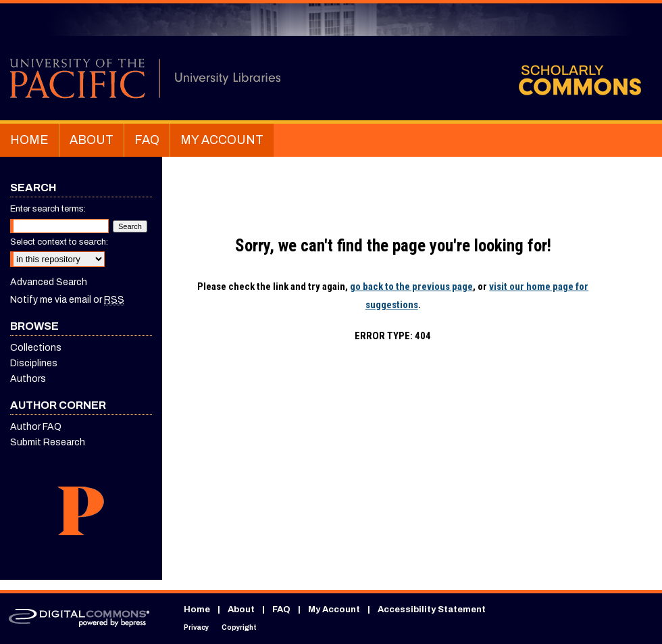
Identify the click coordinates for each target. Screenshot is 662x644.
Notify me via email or (67, 300)
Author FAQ (36, 427)
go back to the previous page (411, 287)
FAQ (281, 610)
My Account (334, 610)
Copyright (239, 627)
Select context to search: (59, 242)
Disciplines (34, 363)
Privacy (196, 627)
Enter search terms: (48, 209)
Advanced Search (49, 282)
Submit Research (48, 442)
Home (197, 610)
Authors (28, 379)
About (241, 610)
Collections (36, 348)
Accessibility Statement (432, 610)
